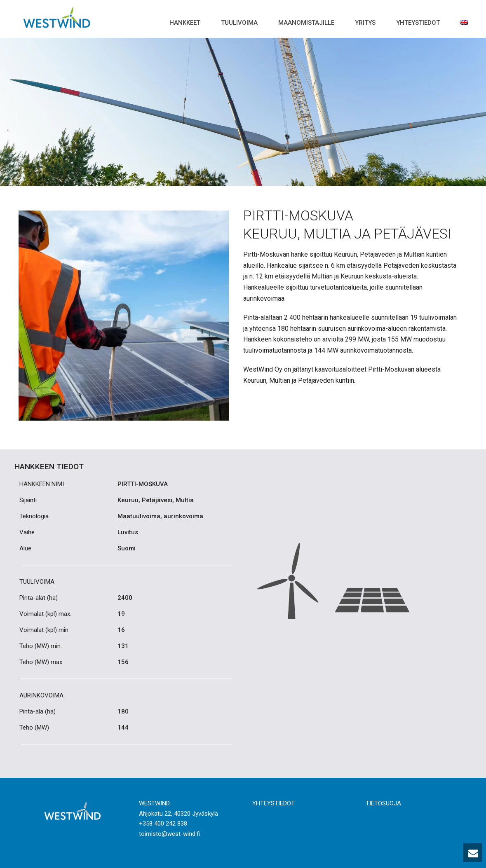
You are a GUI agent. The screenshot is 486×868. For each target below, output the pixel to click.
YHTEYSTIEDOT (274, 803)
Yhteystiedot (418, 23)
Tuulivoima (239, 23)
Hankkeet (185, 23)
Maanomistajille (306, 23)
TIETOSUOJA (383, 803)
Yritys (365, 23)
